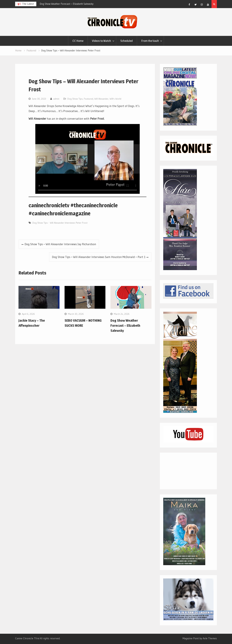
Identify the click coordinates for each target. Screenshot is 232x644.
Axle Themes (210, 638)
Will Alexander (101, 99)
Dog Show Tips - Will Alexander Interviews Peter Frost (60, 223)
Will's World (115, 99)
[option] (70, 4)
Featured (89, 99)
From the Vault (150, 41)
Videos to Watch (101, 41)
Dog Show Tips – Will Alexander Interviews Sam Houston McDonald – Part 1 (99, 257)
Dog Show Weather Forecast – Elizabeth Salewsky (67, 4)
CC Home (78, 41)
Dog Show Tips (75, 99)
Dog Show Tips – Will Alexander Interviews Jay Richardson (60, 244)
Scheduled (127, 41)
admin (56, 99)
